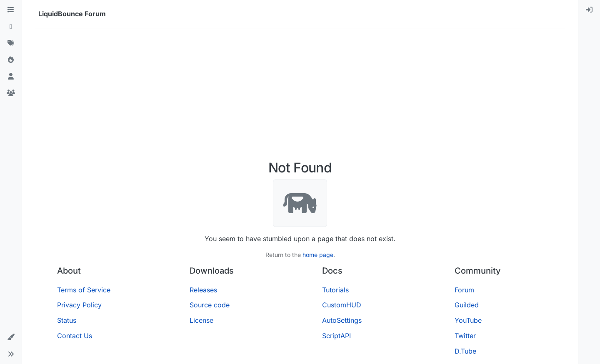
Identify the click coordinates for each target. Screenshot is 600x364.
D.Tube (465, 351)
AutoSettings (342, 320)
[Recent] (11, 27)
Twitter (465, 336)
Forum (464, 290)
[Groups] (11, 93)
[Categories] (11, 10)
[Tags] (11, 43)
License (201, 320)
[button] (11, 337)
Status (67, 320)
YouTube (468, 320)
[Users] (11, 77)
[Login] (589, 10)
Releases (203, 290)
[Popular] (11, 60)
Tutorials (335, 290)
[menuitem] (589, 10)
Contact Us (75, 336)
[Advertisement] (300, 97)
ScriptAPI (336, 336)
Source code (210, 305)
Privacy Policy (79, 305)
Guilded (467, 305)
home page (318, 255)
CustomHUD (342, 305)
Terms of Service (84, 290)
